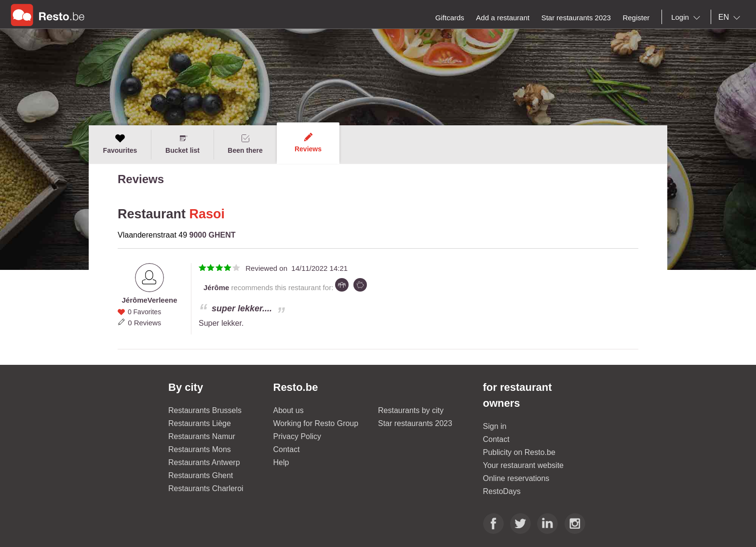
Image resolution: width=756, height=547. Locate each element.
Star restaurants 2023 (415, 423)
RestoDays (502, 491)
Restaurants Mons (200, 449)
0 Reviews (144, 323)
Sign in (495, 426)
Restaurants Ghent (201, 475)
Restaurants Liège (200, 423)
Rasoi (207, 214)
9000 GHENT (213, 235)
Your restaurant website (524, 465)
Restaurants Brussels (205, 410)
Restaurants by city (411, 410)
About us (289, 410)
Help (281, 462)
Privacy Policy (297, 436)
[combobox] (688, 17)
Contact (287, 449)
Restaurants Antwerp (204, 462)
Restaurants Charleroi (206, 488)
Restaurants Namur (202, 436)
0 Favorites (144, 312)
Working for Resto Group (316, 423)
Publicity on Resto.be (519, 452)
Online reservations (516, 478)
